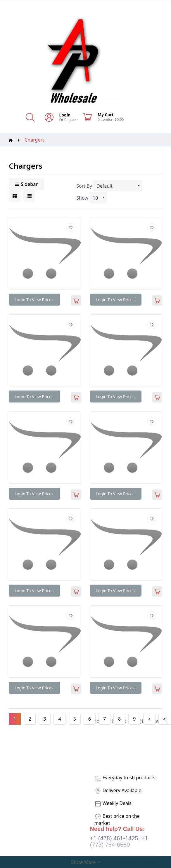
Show (82, 198)
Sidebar (26, 184)
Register (71, 120)
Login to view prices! (34, 300)
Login (65, 115)
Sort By (84, 186)
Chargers (35, 140)
